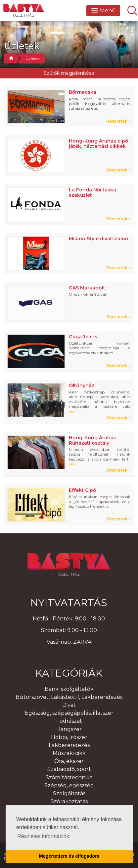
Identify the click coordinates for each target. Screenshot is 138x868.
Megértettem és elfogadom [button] (69, 856)
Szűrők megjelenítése (69, 73)
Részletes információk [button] (43, 836)
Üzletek (33, 58)
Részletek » (118, 121)
